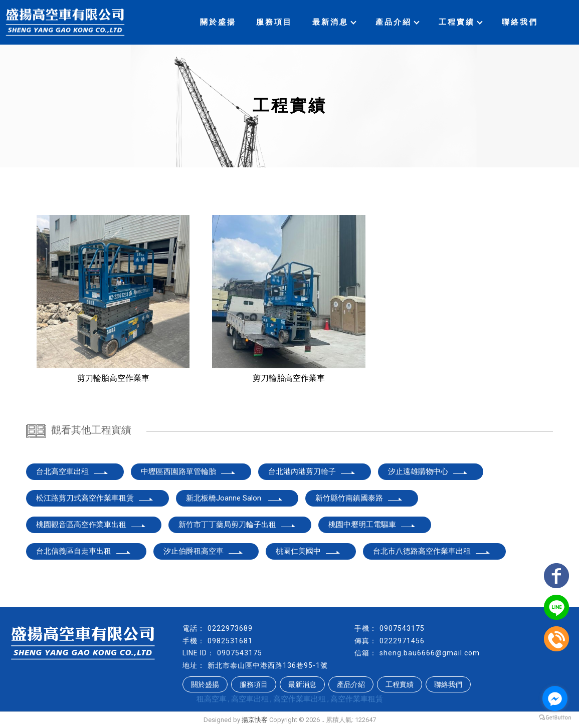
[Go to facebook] (555, 698)
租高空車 (212, 699)
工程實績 (460, 22)
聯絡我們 (520, 22)
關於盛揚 (218, 22)
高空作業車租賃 (357, 699)
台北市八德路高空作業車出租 (432, 551)
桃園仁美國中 (308, 551)
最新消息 (334, 22)
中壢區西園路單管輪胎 (188, 471)
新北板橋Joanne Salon (235, 498)
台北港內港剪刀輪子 (312, 471)
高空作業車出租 (300, 699)
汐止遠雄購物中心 (428, 471)
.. (323, 720)
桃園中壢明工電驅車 (372, 525)
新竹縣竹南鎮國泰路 (359, 498)
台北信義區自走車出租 (84, 551)
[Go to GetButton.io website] (555, 718)
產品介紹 (397, 22)
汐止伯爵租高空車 (204, 551)
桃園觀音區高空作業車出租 (91, 525)
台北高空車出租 (72, 471)
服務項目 (274, 22)
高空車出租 (250, 699)
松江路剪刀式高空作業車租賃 (95, 498)
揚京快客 (255, 720)
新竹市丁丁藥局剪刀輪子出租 (237, 525)
